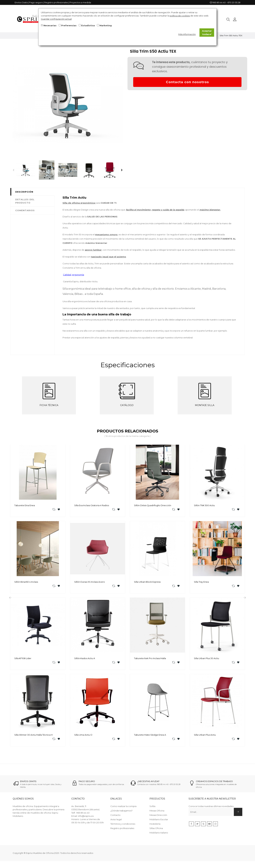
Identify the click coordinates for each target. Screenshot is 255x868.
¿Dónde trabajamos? (121, 813)
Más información (187, 34)
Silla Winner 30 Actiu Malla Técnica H (33, 737)
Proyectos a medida (80, 2)
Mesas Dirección (158, 817)
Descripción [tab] (24, 192)
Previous (14, 170)
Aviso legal (116, 822)
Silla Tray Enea (201, 582)
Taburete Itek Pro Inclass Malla (150, 659)
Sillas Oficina (156, 830)
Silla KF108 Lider (23, 659)
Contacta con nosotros (187, 82)
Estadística (88, 25)
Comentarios (25, 210)
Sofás (152, 808)
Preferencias (69, 25)
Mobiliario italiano (159, 835)
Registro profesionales (56, 2)
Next (122, 170)
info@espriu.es (86, 818)
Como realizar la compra (123, 808)
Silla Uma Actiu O (83, 737)
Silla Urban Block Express (147, 582)
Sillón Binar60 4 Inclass (26, 582)
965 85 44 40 (219, 2)
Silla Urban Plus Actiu (205, 737)
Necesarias (50, 25)
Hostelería (155, 826)
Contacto (115, 817)
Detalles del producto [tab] (25, 201)
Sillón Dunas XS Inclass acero (90, 582)
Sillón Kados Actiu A (85, 659)
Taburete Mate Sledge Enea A (150, 737)
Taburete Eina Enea (25, 505)
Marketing (106, 25)
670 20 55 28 (234, 2)
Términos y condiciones (123, 826)
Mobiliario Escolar (159, 822)
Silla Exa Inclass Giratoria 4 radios (92, 505)
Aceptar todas (207, 32)
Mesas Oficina (157, 813)
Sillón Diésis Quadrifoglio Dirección (153, 505)
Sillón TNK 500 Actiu (204, 505)
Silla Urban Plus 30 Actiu (206, 659)
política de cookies (180, 16)
